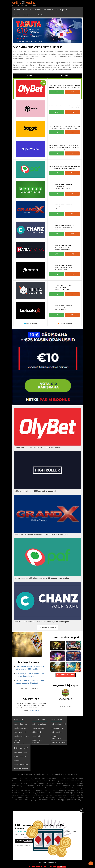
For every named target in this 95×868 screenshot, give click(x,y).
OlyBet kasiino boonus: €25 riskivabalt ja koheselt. (48, 446)
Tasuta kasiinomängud (23, 15)
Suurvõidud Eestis (57, 728)
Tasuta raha (48, 10)
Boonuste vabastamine (56, 737)
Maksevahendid (20, 757)
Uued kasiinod (38, 736)
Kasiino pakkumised (22, 736)
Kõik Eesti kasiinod (39, 724)
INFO (72, 92)
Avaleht (17, 10)
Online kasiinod (38, 728)
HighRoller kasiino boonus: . (48, 490)
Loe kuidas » (34, 710)
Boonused (27, 10)
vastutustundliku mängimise (31, 795)
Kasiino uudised (57, 732)
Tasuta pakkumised (58, 742)
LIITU (57, 92)
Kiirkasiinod (37, 732)
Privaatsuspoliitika (21, 765)
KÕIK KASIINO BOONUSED (47, 627)
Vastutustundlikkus (21, 769)
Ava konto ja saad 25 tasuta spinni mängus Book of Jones (30, 675)
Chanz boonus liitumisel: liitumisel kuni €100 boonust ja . (48, 621)
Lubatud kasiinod (21, 724)
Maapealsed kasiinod (37, 741)
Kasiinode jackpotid (58, 724)
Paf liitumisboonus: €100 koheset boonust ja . (48, 577)
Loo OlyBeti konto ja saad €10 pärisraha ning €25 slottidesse (30, 668)
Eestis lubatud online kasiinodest (60, 797)
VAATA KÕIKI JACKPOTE (65, 706)
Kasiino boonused (21, 728)
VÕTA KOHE (61, 867)
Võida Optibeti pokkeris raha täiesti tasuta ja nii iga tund (30, 682)
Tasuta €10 (39, 15)
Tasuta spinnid (61, 10)
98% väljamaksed (21, 753)
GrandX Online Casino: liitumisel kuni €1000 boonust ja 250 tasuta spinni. (48, 533)
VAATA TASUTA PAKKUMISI (29, 689)
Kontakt (17, 761)
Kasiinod (37, 10)
